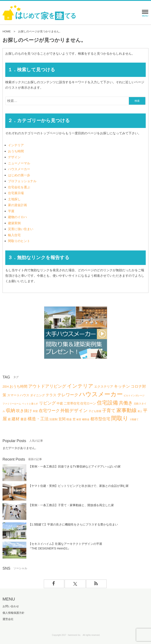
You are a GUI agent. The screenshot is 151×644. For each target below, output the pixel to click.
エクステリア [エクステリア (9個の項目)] (104, 387)
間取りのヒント (19, 241)
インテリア (16, 145)
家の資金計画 (17, 205)
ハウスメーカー (19, 169)
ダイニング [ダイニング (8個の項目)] (37, 395)
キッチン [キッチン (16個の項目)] (122, 386)
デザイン (14, 157)
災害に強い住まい (21, 229)
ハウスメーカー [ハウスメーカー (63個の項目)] (101, 394)
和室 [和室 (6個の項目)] (35, 411)
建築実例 (14, 223)
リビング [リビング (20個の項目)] (47, 403)
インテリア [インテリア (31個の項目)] (80, 386)
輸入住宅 (14, 235)
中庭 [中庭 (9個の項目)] (60, 403)
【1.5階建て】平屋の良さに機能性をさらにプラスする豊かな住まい (73, 524)
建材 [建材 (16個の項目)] (16, 419)
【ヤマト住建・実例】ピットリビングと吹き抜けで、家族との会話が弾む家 (79, 486)
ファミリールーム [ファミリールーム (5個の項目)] (12, 404)
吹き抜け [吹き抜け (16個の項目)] (24, 411)
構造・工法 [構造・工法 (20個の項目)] (38, 419)
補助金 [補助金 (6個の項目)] (86, 419)
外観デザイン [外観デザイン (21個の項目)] (74, 410)
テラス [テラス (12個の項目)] (51, 395)
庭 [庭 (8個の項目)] (9, 419)
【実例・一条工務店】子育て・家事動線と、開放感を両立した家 (71, 505)
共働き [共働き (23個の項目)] (126, 403)
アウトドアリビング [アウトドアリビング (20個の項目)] (47, 386)
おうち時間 (16, 151)
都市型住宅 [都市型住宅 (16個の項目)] (100, 419)
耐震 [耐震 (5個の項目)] (79, 419)
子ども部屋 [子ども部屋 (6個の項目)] (95, 411)
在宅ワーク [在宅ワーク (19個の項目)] (49, 411)
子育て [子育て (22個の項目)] (109, 410)
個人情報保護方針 (13, 613)
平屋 (11, 211)
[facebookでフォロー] (54, 584)
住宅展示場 (16, 193)
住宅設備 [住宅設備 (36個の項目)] (107, 403)
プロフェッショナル (22, 181)
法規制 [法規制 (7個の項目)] (53, 419)
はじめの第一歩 (19, 175)
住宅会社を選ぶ (19, 187)
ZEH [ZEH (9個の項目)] (6, 387)
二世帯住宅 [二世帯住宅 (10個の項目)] (72, 403)
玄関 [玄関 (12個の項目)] (62, 419)
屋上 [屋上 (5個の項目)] (140, 411)
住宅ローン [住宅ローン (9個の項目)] (88, 403)
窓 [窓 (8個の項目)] (74, 419)
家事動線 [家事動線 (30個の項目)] (127, 410)
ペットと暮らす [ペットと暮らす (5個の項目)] (30, 404)
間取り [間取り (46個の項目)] (120, 418)
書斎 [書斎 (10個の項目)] (24, 419)
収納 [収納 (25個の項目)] (11, 410)
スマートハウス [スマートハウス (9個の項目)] (18, 395)
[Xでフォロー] (75, 584)
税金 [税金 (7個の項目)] (69, 419)
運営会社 (8, 619)
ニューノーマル (19, 163)
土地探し (14, 199)
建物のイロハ (17, 217)
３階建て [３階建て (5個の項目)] (134, 419)
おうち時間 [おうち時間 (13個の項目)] (18, 386)
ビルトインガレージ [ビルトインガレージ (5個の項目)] (134, 395)
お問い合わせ (11, 606)
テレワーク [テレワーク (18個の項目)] (68, 395)
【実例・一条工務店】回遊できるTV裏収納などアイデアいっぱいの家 (75, 466)
